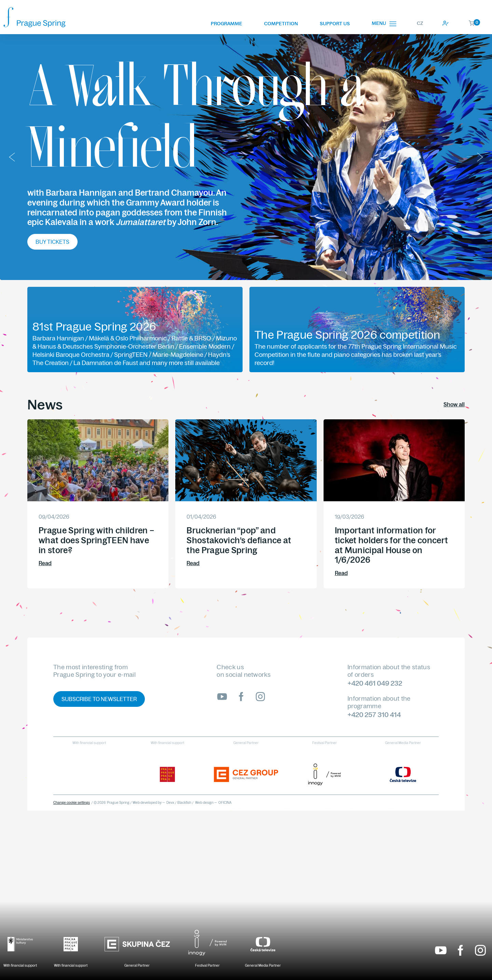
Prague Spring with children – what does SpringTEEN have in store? (96, 540)
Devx (170, 803)
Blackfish (184, 803)
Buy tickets (52, 242)
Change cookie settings (72, 803)
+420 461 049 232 (375, 683)
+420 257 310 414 (374, 715)
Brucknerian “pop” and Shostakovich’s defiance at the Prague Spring (239, 540)
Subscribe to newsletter (99, 699)
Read (45, 563)
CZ (420, 23)
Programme (227, 24)
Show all (454, 404)
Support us (335, 24)
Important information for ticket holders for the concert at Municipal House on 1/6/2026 (392, 545)
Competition (281, 24)
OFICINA (225, 803)
